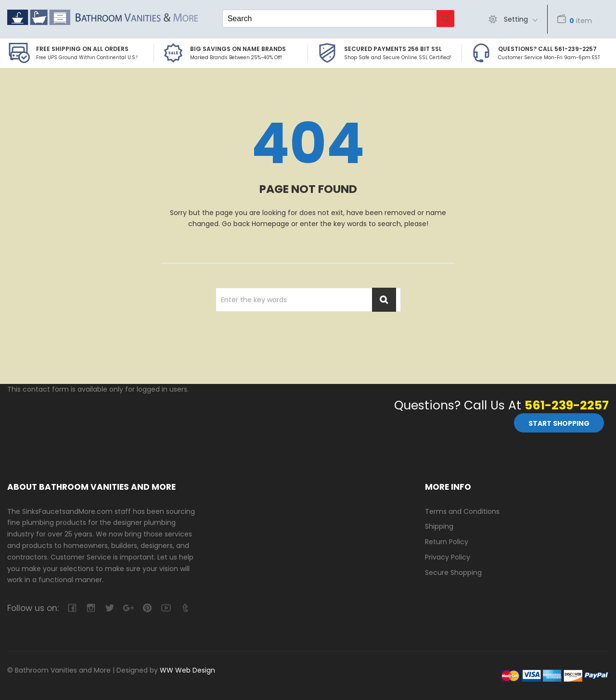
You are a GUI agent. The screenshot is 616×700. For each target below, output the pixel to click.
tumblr (185, 608)
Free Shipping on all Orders (82, 49)
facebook (72, 608)
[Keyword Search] (330, 19)
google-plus (128, 608)
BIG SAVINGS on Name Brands (238, 49)
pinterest (147, 608)
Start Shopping (559, 423)
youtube (166, 608)
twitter (109, 608)
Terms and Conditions (462, 511)
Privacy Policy (448, 557)
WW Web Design (187, 670)
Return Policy (447, 542)
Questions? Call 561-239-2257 (547, 49)
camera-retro (91, 608)
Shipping (439, 526)
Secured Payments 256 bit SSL (393, 49)
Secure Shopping (453, 573)
